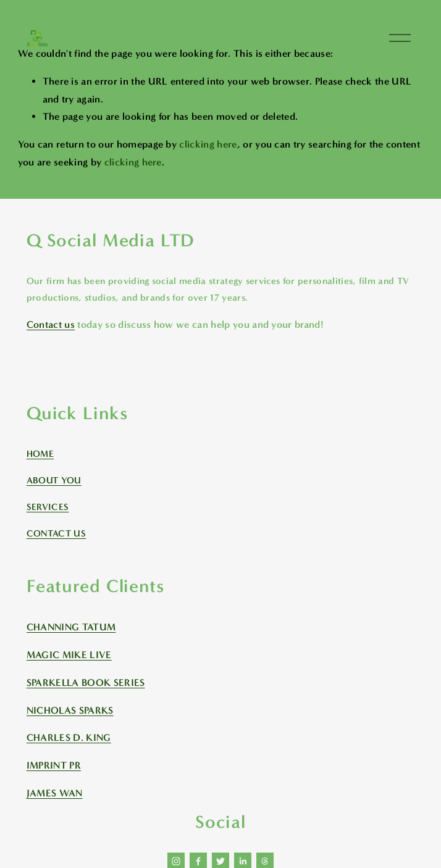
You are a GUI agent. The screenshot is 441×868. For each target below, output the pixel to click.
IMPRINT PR (54, 765)
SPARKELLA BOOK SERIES (86, 682)
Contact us (51, 324)
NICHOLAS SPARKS (70, 710)
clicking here (208, 144)
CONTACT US (56, 533)
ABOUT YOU (54, 480)
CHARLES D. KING (69, 737)
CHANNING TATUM (71, 627)
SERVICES (48, 507)
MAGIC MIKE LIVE (69, 655)
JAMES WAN (55, 793)
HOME (40, 454)
